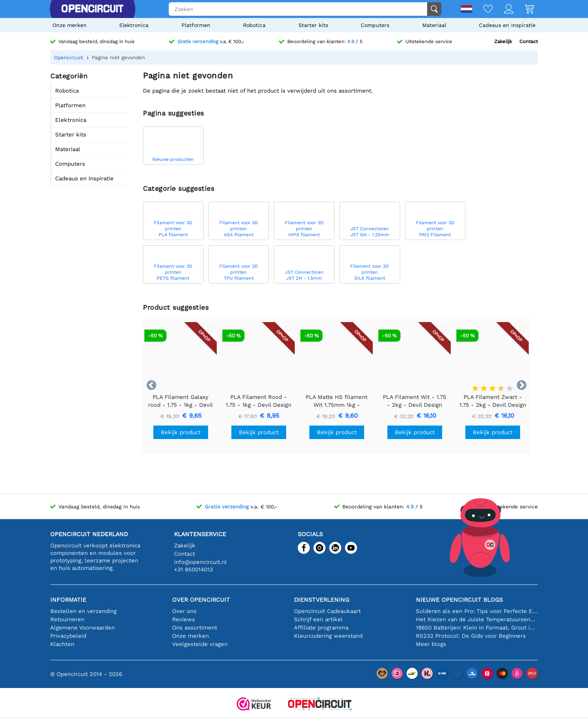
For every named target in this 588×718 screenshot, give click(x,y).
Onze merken (70, 25)
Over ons (184, 611)
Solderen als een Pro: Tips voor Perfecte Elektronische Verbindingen (477, 611)
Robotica (254, 25)
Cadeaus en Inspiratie (507, 25)
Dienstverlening (322, 600)
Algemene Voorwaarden (82, 628)
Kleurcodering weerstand (328, 636)
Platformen (196, 25)
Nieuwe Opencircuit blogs (459, 600)
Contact (529, 41)
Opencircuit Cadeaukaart (327, 611)
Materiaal (434, 25)
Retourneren (67, 619)
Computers (375, 25)
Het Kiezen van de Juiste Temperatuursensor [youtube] (477, 619)
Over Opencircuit (201, 600)
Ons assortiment (195, 628)
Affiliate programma (321, 628)
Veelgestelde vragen (200, 644)
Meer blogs (431, 644)
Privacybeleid (68, 636)
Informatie (68, 600)
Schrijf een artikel (318, 619)
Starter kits (313, 25)
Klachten (62, 644)
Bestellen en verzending (83, 611)
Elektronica (134, 25)
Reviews (184, 619)
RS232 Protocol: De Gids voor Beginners (471, 636)
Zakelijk (503, 41)
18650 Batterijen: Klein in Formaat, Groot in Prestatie (477, 628)
